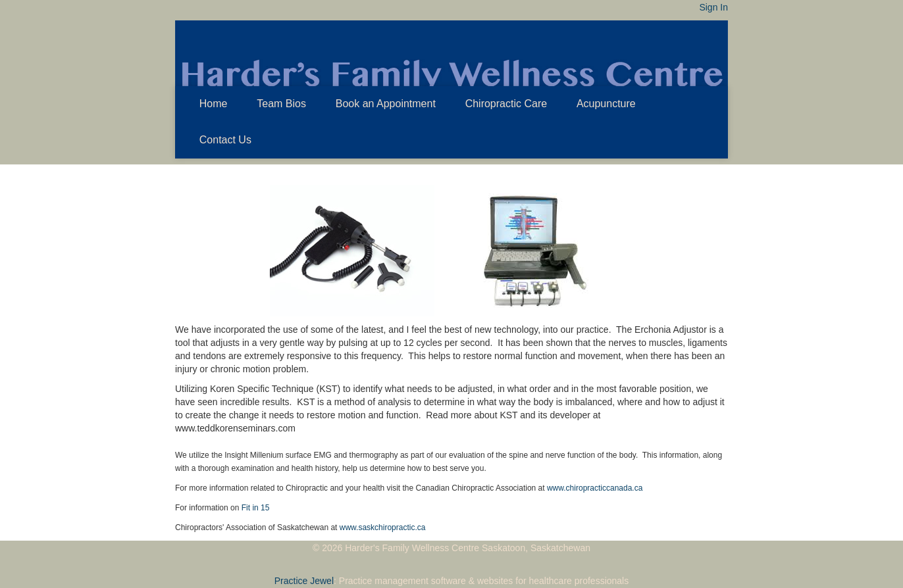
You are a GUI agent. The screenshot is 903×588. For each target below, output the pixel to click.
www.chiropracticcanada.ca (595, 488)
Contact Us (225, 140)
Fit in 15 (256, 508)
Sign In (713, 7)
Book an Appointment (386, 104)
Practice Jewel (304, 581)
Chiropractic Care (506, 104)
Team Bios (281, 104)
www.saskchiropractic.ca (383, 527)
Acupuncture (606, 104)
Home (214, 104)
